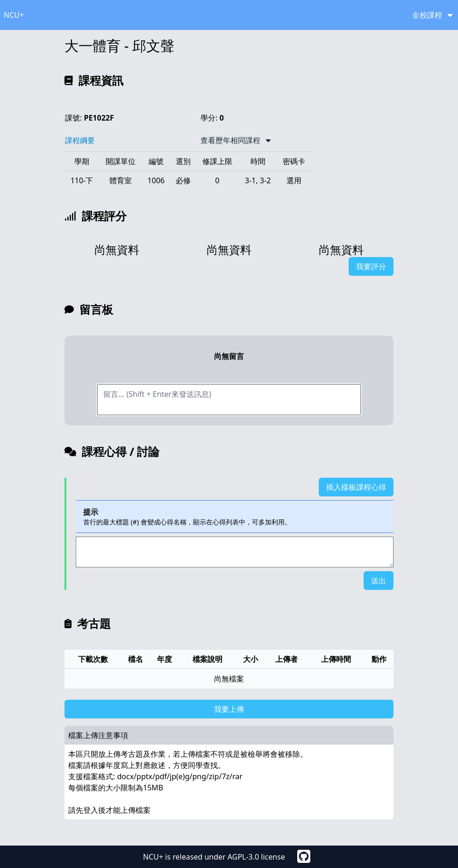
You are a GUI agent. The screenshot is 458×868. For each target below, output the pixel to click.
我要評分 (371, 266)
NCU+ (14, 15)
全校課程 (432, 15)
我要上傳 (229, 709)
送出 (379, 581)
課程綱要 (80, 140)
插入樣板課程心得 (356, 487)
